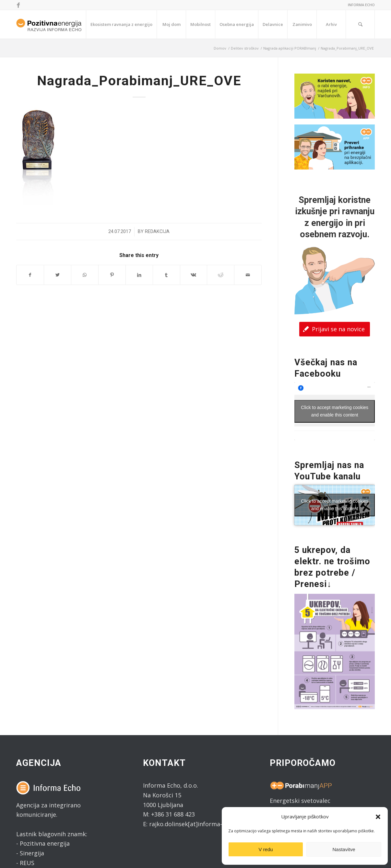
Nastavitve (344, 849)
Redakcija (157, 231)
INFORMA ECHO (361, 5)
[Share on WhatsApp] (85, 275)
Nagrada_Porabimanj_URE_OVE (139, 81)
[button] (378, 817)
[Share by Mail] (248, 275)
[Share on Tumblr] (166, 275)
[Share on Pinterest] (112, 275)
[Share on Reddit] (221, 275)
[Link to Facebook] (18, 5)
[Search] (360, 24)
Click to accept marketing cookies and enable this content (335, 411)
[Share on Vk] (194, 275)
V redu (266, 849)
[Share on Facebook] (30, 275)
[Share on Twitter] (58, 275)
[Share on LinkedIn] (139, 275)
